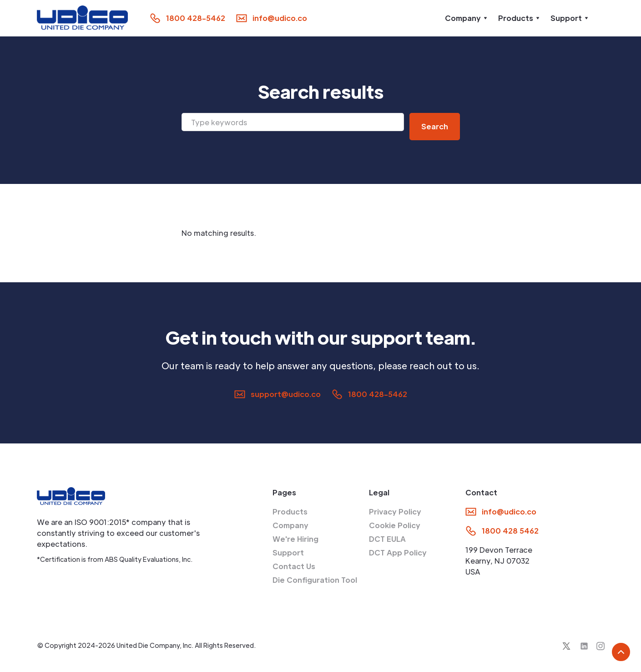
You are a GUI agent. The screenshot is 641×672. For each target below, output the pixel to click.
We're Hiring (295, 539)
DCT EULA (387, 539)
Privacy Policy (395, 512)
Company (290, 525)
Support (288, 552)
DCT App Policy (398, 552)
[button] (466, 18)
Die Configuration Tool (315, 580)
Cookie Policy (395, 525)
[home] (82, 18)
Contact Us (294, 566)
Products (290, 512)
